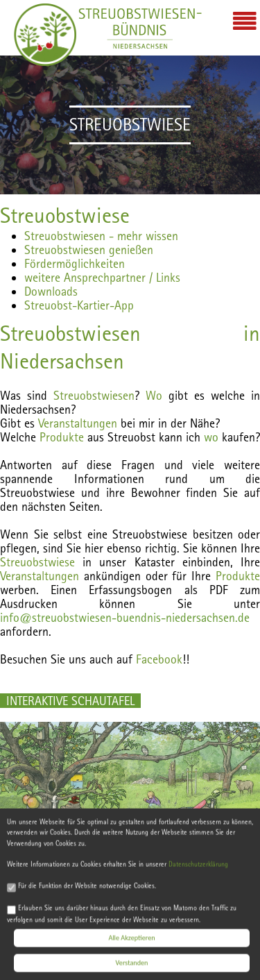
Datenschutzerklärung (198, 870)
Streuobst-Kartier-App (79, 305)
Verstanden (132, 968)
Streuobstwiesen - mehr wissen (101, 236)
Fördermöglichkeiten (75, 263)
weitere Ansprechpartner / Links (102, 277)
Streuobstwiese (65, 215)
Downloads (51, 291)
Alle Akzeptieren (131, 943)
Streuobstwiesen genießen (89, 250)
